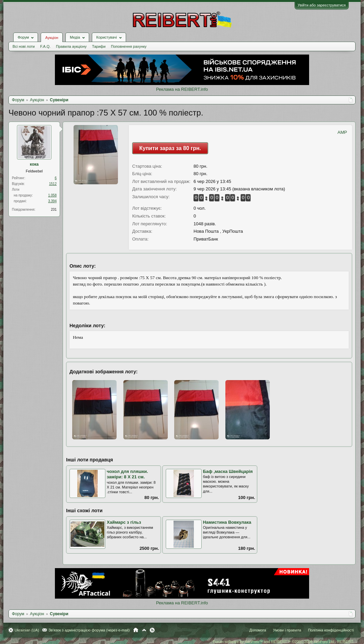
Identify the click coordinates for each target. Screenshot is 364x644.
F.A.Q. (45, 46)
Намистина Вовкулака (227, 522)
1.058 (52, 195)
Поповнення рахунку (129, 46)
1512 (53, 184)
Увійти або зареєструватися (322, 5)
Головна (136, 630)
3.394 (52, 201)
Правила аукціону (71, 46)
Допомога (258, 630)
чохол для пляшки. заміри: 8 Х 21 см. (127, 474)
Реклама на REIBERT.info (182, 89)
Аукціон (52, 38)
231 (54, 210)
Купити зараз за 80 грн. (170, 148)
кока (34, 164)
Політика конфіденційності (331, 630)
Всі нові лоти (24, 46)
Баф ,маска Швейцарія (228, 471)
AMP (342, 132)
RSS (152, 630)
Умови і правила (287, 630)
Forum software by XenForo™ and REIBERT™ (283, 642)
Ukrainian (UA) (27, 630)
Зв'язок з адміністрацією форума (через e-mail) (89, 630)
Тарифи (99, 46)
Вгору (144, 630)
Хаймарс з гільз (124, 522)
